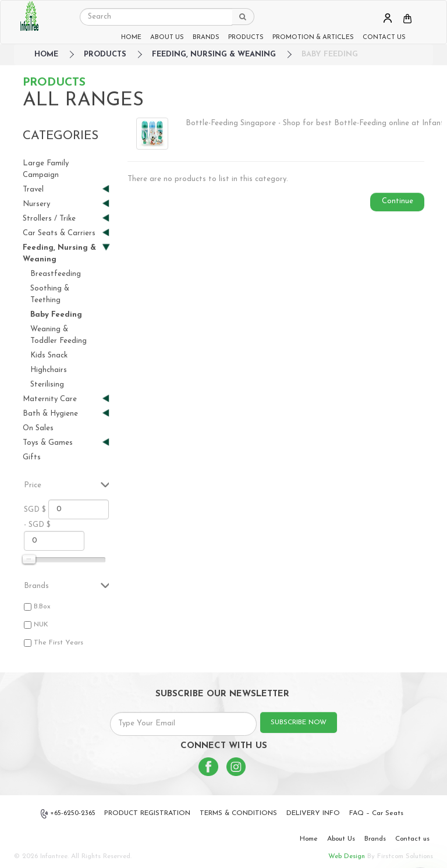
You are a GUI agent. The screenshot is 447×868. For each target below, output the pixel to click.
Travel (61, 189)
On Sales (38, 428)
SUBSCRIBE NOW (299, 722)
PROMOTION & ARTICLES (313, 38)
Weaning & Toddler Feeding (58, 335)
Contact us (412, 839)
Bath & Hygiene (61, 414)
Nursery (61, 204)
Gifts (32, 457)
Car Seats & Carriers (61, 233)
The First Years (58, 643)
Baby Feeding (330, 54)
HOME (131, 38)
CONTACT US (384, 38)
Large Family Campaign (46, 169)
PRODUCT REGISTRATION (147, 813)
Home (309, 839)
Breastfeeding (56, 274)
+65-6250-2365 (68, 814)
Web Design (347, 856)
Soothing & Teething (50, 294)
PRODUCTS (246, 38)
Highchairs (49, 370)
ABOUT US (167, 38)
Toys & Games (61, 443)
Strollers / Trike (61, 219)
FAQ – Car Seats (376, 813)
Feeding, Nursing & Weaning (214, 54)
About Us (341, 839)
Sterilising (47, 385)
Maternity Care (61, 399)
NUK (41, 625)
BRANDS (206, 38)
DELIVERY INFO (313, 813)
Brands (375, 839)
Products (105, 54)
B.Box (42, 607)
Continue (398, 201)
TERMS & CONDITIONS (238, 813)
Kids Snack (49, 355)
